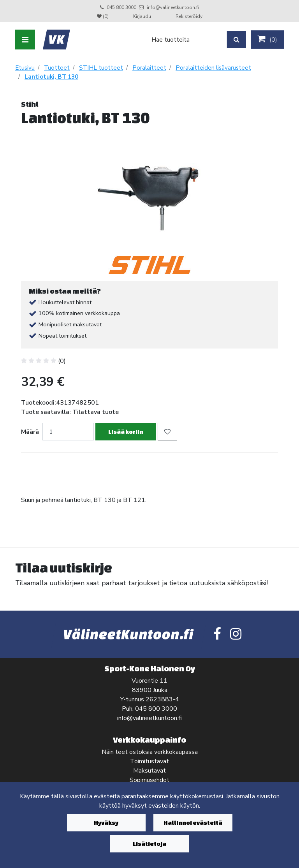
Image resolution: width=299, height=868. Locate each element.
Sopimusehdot (149, 780)
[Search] (186, 40)
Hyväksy (106, 823)
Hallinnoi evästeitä (193, 823)
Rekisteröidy (189, 16)
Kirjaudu (143, 16)
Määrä (30, 432)
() (267, 39)
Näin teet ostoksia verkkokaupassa (150, 752)
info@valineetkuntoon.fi (173, 7)
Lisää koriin (126, 432)
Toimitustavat (149, 761)
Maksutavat (149, 771)
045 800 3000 (121, 7)
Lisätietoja (149, 844)
